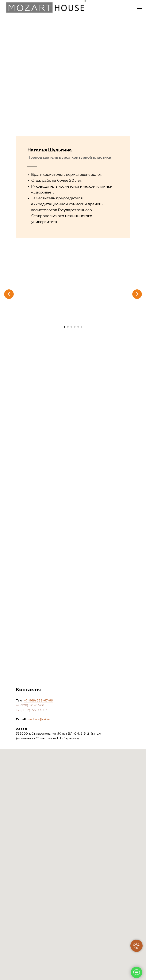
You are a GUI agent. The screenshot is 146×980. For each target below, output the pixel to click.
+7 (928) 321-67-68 (30, 705)
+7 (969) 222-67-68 (38, 701)
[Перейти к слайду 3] (71, 327)
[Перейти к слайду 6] (82, 327)
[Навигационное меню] (140, 9)
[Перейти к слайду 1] (64, 327)
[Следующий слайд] (137, 294)
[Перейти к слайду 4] (75, 327)
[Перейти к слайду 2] (68, 327)
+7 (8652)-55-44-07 (32, 710)
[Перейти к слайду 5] (78, 327)
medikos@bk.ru (39, 720)
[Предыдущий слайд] (9, 294)
